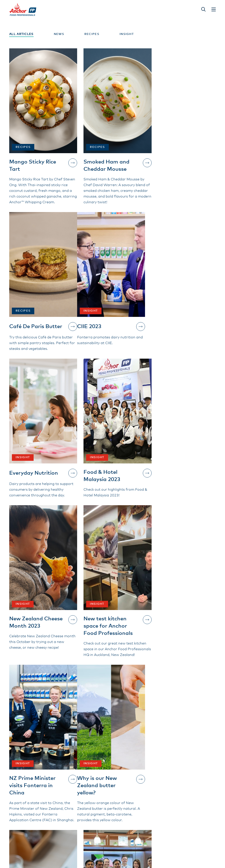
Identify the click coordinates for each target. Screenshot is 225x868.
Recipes (92, 34)
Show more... (113, 730)
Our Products (93, 782)
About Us (89, 789)
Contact (132, 803)
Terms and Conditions (102, 797)
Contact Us (30, 802)
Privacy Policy (137, 811)
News (59, 34)
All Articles (21, 34)
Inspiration (135, 782)
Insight (127, 34)
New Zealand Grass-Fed (144, 792)
